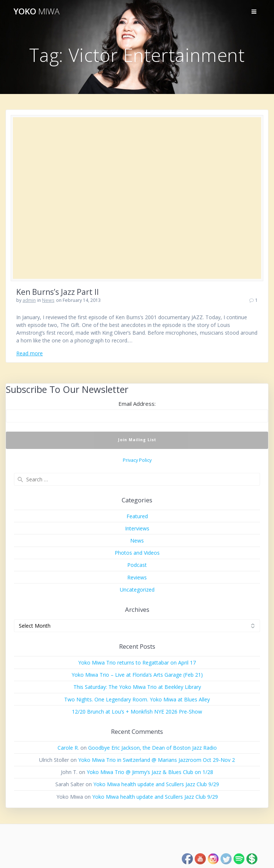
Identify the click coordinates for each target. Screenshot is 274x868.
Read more (30, 353)
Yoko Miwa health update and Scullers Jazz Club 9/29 (156, 784)
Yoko (37, 11)
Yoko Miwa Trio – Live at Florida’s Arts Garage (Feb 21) (137, 675)
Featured (137, 516)
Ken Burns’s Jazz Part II (58, 292)
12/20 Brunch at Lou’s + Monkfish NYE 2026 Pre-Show (137, 712)
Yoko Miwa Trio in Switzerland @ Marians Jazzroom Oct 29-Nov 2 (157, 760)
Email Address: (137, 404)
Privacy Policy (137, 460)
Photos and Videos (137, 553)
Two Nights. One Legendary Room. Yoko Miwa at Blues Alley (137, 699)
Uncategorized (137, 590)
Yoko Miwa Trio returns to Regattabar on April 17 (137, 663)
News (48, 300)
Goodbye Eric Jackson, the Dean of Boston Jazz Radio (152, 748)
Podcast (137, 565)
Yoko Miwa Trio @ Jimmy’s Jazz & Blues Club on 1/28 (150, 772)
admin (29, 300)
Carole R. (68, 748)
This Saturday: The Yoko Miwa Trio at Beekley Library (137, 687)
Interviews (137, 528)
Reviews (137, 577)
